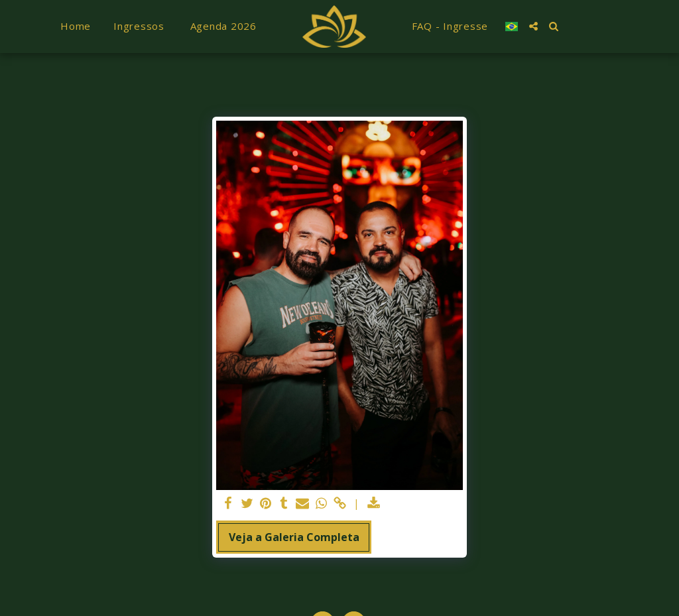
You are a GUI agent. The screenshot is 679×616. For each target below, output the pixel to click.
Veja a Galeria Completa (294, 537)
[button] (533, 26)
